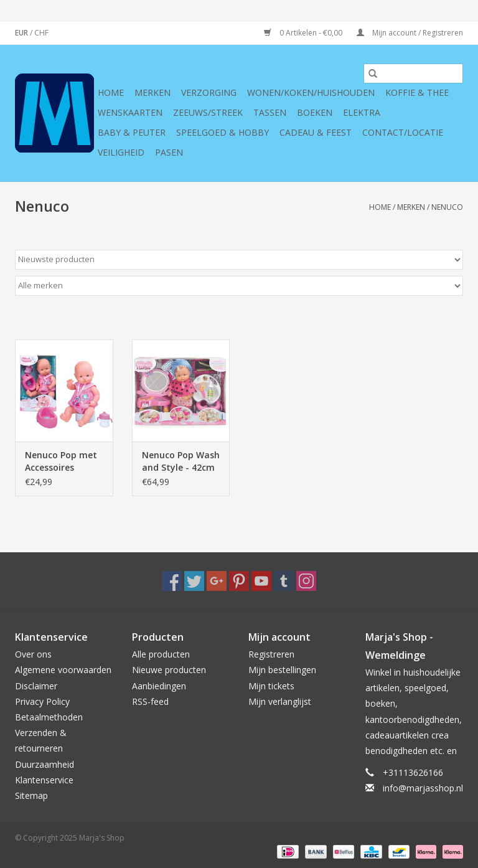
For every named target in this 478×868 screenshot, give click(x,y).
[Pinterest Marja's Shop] (239, 581)
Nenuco (447, 207)
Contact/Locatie (403, 132)
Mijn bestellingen (282, 670)
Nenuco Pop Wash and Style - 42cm (181, 461)
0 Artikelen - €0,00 (304, 33)
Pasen (169, 152)
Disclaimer (36, 686)
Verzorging (209, 92)
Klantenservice (44, 780)
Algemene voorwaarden (63, 670)
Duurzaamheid (45, 764)
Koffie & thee (417, 92)
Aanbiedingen (159, 686)
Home (111, 92)
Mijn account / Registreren (410, 33)
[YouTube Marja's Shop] (261, 581)
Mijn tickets (271, 686)
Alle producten (161, 654)
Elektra (362, 112)
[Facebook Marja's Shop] (172, 581)
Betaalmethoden (49, 717)
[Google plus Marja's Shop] (217, 581)
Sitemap (31, 795)
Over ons (33, 654)
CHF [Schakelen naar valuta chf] (41, 33)
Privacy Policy (42, 701)
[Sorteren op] (239, 260)
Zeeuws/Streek (208, 112)
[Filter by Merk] (239, 286)
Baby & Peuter (132, 132)
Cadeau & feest (316, 132)
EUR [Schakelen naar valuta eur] (22, 33)
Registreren (271, 654)
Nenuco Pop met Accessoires (61, 461)
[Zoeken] (413, 73)
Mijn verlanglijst (280, 701)
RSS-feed (150, 701)
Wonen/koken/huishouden (311, 92)
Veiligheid (121, 152)
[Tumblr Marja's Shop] (284, 581)
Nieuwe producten (169, 670)
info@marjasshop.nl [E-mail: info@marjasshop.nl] (423, 788)
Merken (152, 92)
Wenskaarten (130, 112)
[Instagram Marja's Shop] (306, 581)
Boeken (315, 112)
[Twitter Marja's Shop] (194, 581)
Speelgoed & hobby (223, 132)
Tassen (270, 112)
